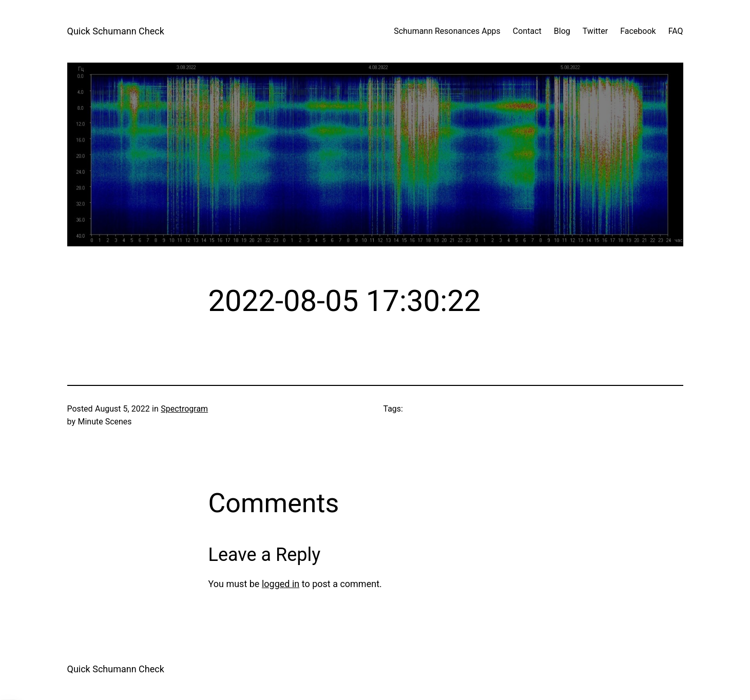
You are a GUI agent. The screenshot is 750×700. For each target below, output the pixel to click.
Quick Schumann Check (116, 31)
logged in (281, 584)
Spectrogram (184, 409)
